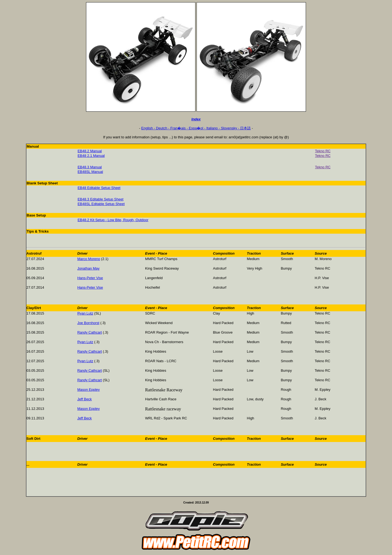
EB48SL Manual (90, 172)
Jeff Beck (85, 399)
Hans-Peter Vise (90, 278)
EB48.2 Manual (90, 151)
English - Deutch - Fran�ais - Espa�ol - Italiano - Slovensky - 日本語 (196, 128)
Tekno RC (323, 151)
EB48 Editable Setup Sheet (99, 188)
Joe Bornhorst (88, 323)
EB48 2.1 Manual (91, 156)
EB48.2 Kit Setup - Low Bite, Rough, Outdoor (113, 220)
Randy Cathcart (90, 332)
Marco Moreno (89, 259)
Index (196, 119)
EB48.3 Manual (90, 167)
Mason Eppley (88, 390)
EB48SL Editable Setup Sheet (101, 204)
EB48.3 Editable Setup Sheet (100, 199)
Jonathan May (88, 268)
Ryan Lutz (85, 313)
